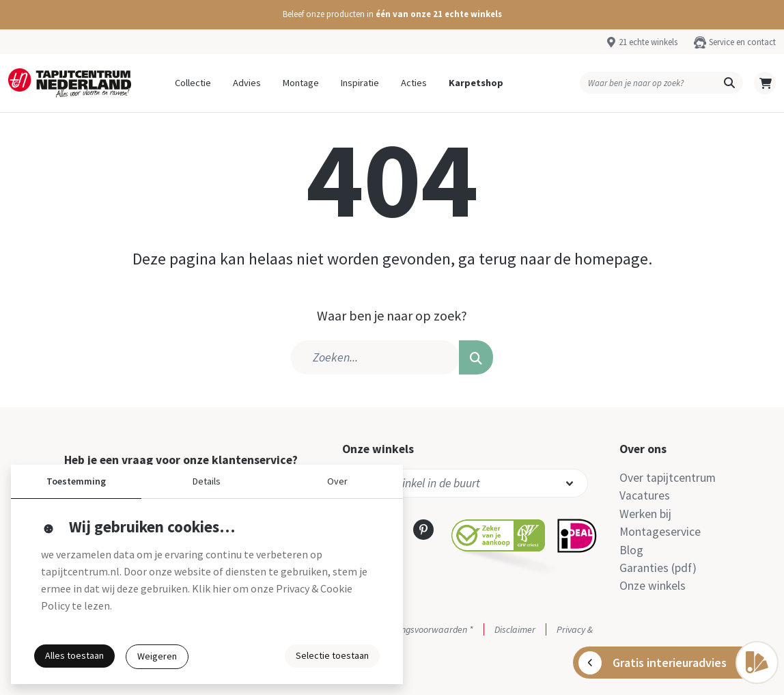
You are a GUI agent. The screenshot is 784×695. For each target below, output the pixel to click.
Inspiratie (360, 83)
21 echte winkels (648, 42)
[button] (392, 15)
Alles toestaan (74, 655)
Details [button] (207, 481)
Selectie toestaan (332, 655)
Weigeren (157, 656)
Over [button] (337, 481)
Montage (301, 83)
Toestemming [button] (76, 481)
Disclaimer (515, 629)
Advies (247, 83)
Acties (414, 83)
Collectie (193, 83)
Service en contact (742, 42)
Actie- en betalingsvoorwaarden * (408, 629)
